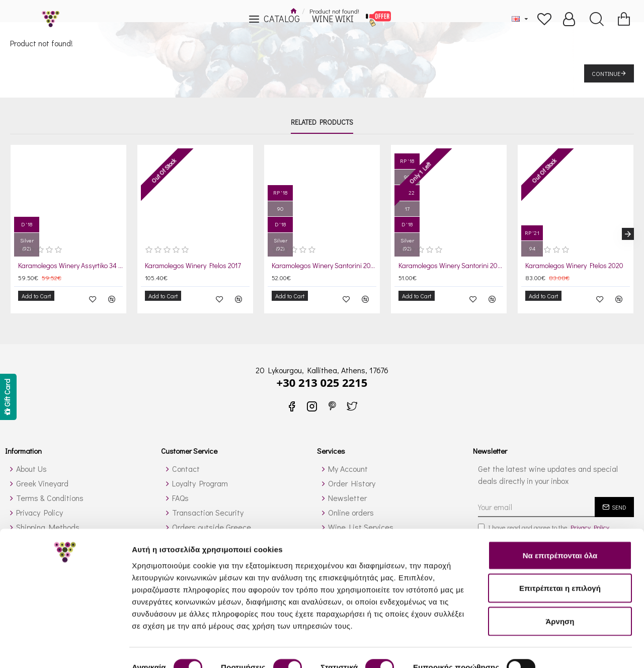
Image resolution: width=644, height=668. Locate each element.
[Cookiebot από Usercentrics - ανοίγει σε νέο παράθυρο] (65, 648)
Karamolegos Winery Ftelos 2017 (193, 266)
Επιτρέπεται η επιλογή (560, 554)
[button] (628, 231)
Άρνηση (560, 587)
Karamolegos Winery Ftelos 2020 (574, 266)
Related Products (322, 122)
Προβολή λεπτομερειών (175, 648)
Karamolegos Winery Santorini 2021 (451, 266)
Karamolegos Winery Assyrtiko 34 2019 (70, 266)
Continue (606, 73)
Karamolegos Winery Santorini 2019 (324, 266)
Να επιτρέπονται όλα (560, 521)
